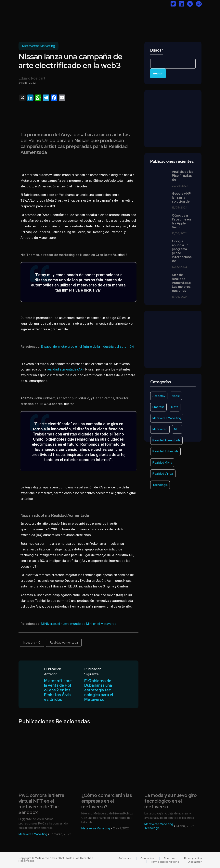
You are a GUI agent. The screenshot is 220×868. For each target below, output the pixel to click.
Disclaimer (195, 862)
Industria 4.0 (32, 643)
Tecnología (160, 485)
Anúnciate (125, 858)
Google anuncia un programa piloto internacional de (182, 251)
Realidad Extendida (165, 451)
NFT (177, 429)
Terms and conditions (165, 862)
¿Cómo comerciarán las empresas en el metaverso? (107, 801)
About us (169, 858)
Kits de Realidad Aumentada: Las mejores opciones (181, 283)
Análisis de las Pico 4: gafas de (183, 176)
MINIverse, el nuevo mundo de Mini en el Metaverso (79, 624)
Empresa (158, 407)
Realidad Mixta (162, 463)
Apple (176, 396)
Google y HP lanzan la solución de (181, 198)
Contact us (148, 858)
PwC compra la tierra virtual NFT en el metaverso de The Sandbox (41, 804)
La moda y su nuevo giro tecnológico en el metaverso (171, 801)
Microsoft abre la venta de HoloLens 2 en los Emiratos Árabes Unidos (58, 690)
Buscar (157, 50)
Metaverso (160, 429)
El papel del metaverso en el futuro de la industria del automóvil (88, 346)
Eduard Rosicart (32, 78)
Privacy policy (193, 858)
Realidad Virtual (163, 474)
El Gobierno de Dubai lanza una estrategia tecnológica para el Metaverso (99, 690)
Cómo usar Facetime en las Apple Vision (181, 221)
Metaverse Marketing (39, 46)
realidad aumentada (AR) (65, 369)
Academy (159, 396)
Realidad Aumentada (64, 643)
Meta (175, 407)
